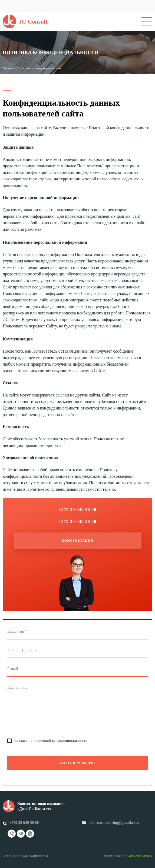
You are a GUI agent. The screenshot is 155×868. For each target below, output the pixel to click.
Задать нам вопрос (78, 763)
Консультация (78, 541)
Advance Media (140, 856)
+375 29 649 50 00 (24, 823)
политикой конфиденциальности (61, 741)
